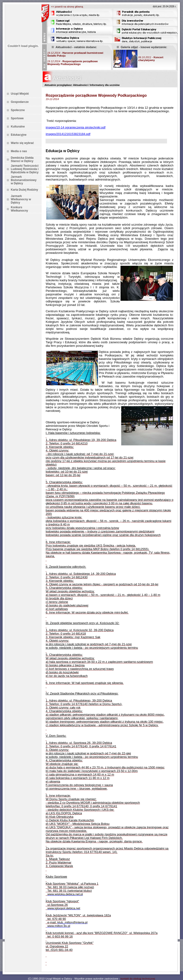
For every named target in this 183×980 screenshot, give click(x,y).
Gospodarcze (20, 102)
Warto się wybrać (22, 143)
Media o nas (19, 151)
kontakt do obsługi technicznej (138, 979)
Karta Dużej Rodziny (24, 190)
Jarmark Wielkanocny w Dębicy (21, 199)
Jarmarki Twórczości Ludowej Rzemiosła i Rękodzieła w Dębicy (25, 169)
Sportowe (17, 118)
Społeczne (18, 110)
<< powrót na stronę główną (67, 7)
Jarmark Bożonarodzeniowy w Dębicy (24, 180)
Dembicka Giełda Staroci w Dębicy (22, 159)
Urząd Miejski (20, 94)
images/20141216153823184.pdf (68, 134)
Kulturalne (18, 127)
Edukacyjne (19, 135)
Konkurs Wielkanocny (19, 209)
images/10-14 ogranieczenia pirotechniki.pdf (75, 127)
